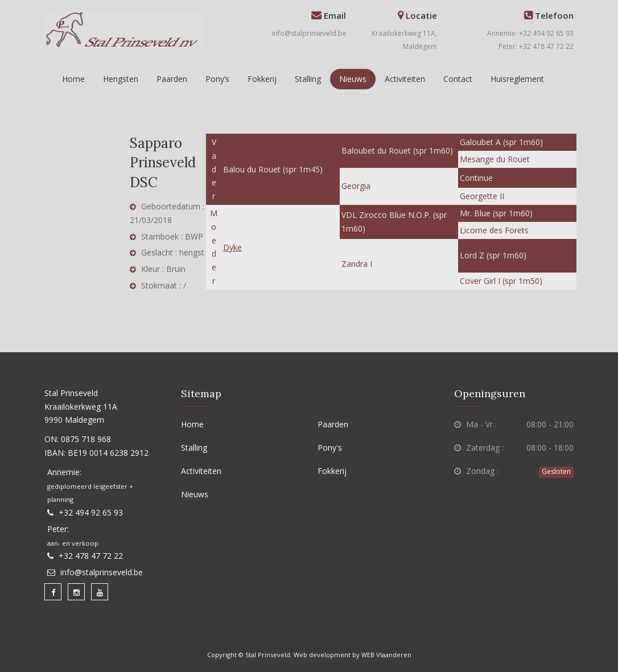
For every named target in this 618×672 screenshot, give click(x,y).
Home (73, 79)
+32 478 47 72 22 (91, 556)
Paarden (172, 79)
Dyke (232, 247)
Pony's (330, 448)
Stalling (308, 79)
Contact (458, 79)
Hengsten (121, 79)
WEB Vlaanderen (386, 655)
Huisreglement (517, 79)
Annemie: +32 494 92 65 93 (530, 33)
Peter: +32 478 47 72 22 (536, 46)
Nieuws (353, 79)
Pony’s (217, 79)
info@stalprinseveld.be (309, 33)
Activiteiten (405, 79)
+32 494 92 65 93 (91, 512)
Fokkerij (262, 79)
